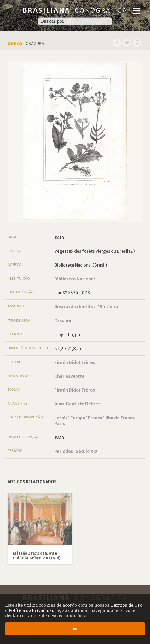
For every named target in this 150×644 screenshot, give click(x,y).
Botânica (109, 307)
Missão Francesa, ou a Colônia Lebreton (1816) (37, 556)
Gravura (63, 321)
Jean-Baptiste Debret (77, 404)
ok (75, 629)
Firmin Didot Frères (75, 362)
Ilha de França (120, 418)
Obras (15, 43)
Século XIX (87, 451)
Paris (60, 423)
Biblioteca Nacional (75, 279)
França (95, 418)
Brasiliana (75, 10)
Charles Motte (70, 376)
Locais (61, 418)
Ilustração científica (76, 307)
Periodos (64, 451)
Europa (78, 418)
